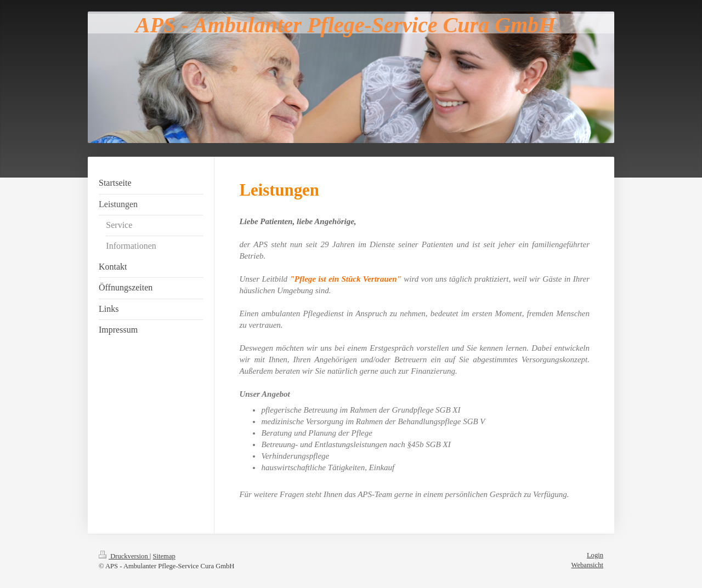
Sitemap (164, 556)
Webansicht (587, 565)
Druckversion (124, 556)
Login (595, 555)
